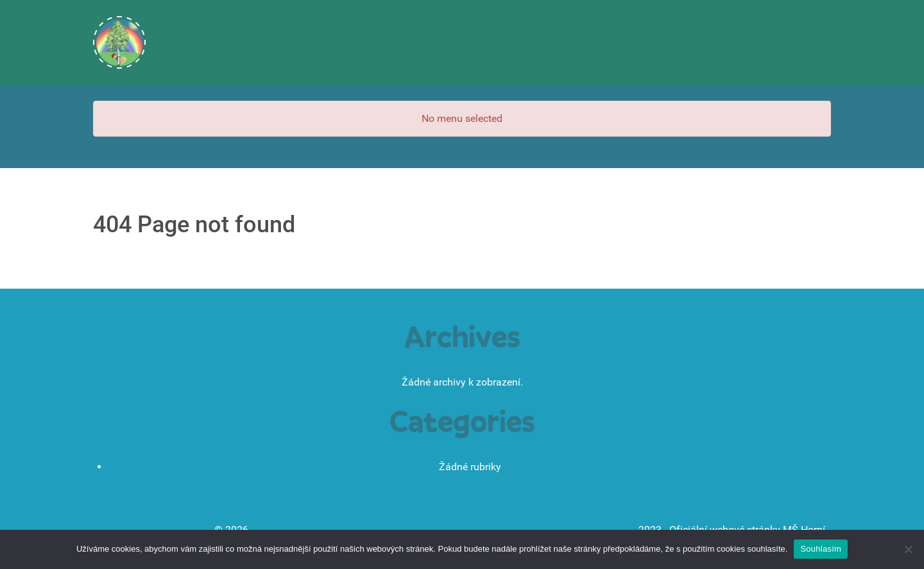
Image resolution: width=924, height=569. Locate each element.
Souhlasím (821, 549)
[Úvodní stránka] (119, 42)
